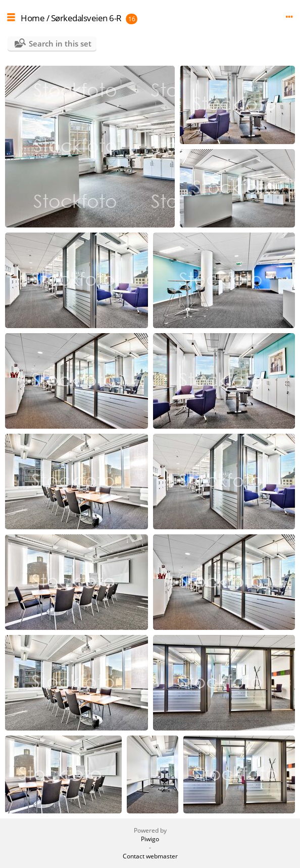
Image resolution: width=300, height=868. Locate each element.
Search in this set (60, 43)
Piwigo (150, 839)
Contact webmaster (150, 856)
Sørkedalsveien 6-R (86, 18)
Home (33, 18)
